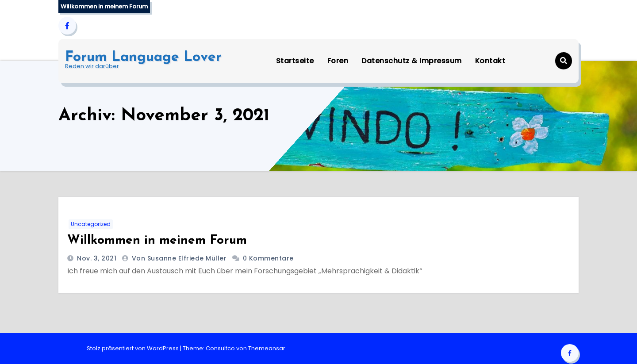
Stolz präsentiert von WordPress (133, 348)
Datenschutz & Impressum (412, 61)
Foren (338, 61)
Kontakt (490, 61)
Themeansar (267, 348)
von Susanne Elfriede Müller (180, 258)
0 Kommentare (268, 258)
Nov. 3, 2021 (96, 258)
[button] (564, 61)
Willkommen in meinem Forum (157, 241)
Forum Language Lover (143, 57)
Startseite (295, 61)
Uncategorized (91, 224)
